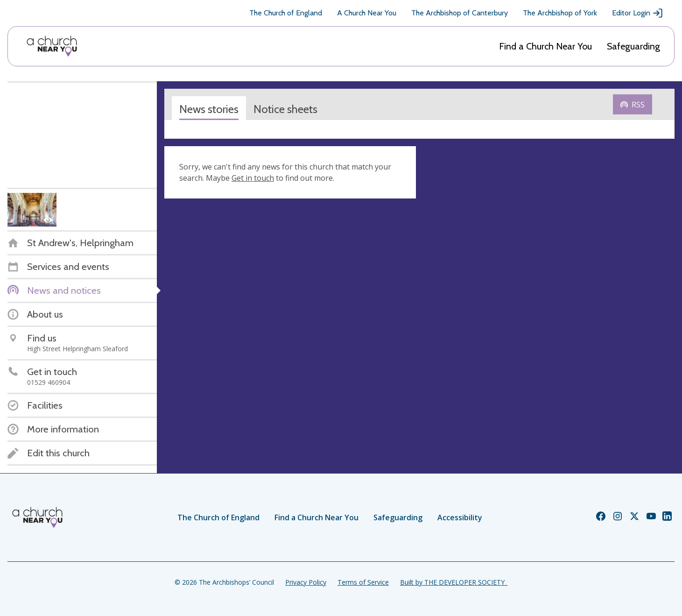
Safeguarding (633, 46)
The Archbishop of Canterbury (460, 13)
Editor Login (638, 13)
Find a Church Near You (545, 46)
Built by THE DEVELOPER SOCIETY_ (454, 582)
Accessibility (460, 517)
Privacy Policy (306, 582)
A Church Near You (367, 13)
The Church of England (286, 13)
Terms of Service (363, 582)
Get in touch (253, 178)
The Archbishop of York (560, 13)
